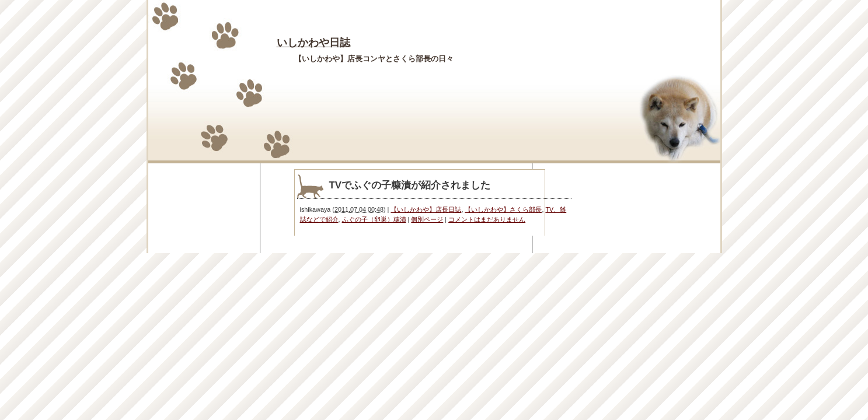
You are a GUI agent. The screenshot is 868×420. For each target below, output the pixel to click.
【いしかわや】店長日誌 (426, 209)
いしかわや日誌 (313, 43)
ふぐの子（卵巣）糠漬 (374, 219)
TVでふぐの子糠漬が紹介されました (410, 185)
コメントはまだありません (487, 219)
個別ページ (427, 219)
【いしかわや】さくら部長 (503, 209)
